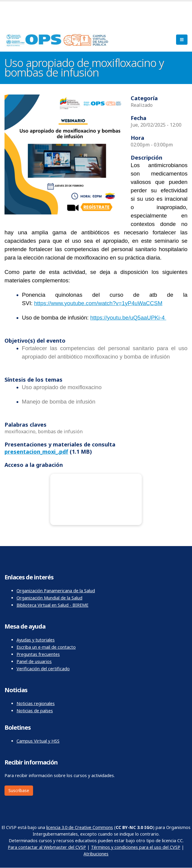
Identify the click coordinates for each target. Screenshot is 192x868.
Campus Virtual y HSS (38, 741)
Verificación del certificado (43, 669)
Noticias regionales (36, 703)
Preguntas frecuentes (38, 654)
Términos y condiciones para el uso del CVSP (136, 847)
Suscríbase (19, 790)
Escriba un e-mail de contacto (46, 647)
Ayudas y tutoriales (36, 640)
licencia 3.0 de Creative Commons (80, 827)
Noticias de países (35, 711)
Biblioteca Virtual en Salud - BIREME (52, 605)
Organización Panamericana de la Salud (56, 591)
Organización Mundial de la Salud (49, 598)
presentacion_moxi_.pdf (36, 452)
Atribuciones (96, 854)
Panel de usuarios (34, 661)
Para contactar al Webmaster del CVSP (47, 847)
